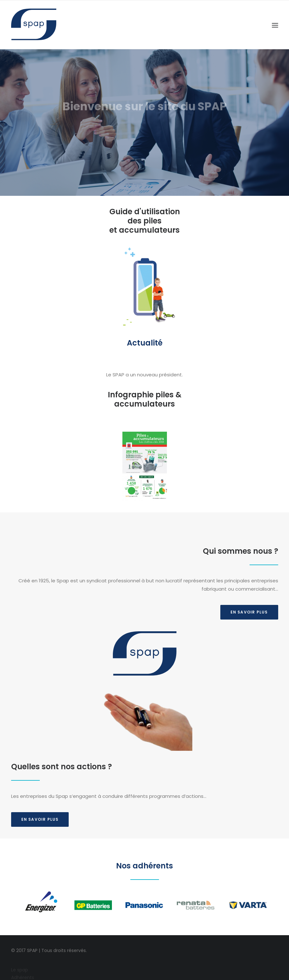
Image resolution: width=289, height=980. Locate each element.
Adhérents (23, 949)
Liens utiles (23, 965)
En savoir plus (40, 774)
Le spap (20, 941)
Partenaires (24, 957)
